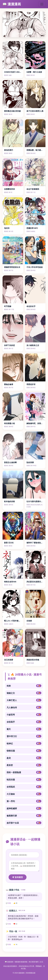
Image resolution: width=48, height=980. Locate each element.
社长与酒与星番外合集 (35, 501)
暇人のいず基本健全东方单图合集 (18, 621)
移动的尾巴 (9, 150)
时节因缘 (8, 306)
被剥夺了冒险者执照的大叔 (37, 543)
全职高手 (24, 722)
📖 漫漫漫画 (12, 4)
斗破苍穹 (24, 715)
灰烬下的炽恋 (9, 345)
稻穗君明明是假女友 (12, 267)
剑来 (24, 686)
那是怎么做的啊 (10, 462)
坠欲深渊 (30, 462)
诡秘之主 (24, 693)
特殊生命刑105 (10, 582)
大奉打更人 (24, 700)
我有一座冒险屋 (24, 772)
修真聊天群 (24, 816)
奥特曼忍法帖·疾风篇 (12, 111)
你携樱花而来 (9, 189)
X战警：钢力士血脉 (34, 72)
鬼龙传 (7, 228)
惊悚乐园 (24, 751)
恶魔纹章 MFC (32, 228)
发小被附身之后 (33, 345)
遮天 (24, 729)
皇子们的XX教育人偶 (35, 111)
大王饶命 (24, 794)
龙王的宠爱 (9, 660)
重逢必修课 (9, 384)
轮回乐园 (24, 780)
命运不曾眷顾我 (33, 189)
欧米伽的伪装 (9, 501)
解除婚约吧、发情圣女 (35, 423)
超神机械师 (24, 808)
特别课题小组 (9, 423)
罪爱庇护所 (31, 384)
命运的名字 (31, 306)
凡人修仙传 (24, 707)
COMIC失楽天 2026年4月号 (16, 72)
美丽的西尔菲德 (33, 660)
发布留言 (18, 877)
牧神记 (24, 744)
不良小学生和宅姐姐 (35, 267)
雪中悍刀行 (24, 736)
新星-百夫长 (9, 543)
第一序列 (24, 801)
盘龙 (24, 758)
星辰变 (24, 765)
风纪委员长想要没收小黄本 (37, 582)
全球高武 (24, 787)
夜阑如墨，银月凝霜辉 (35, 150)
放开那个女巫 (24, 823)
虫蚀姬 (29, 621)
